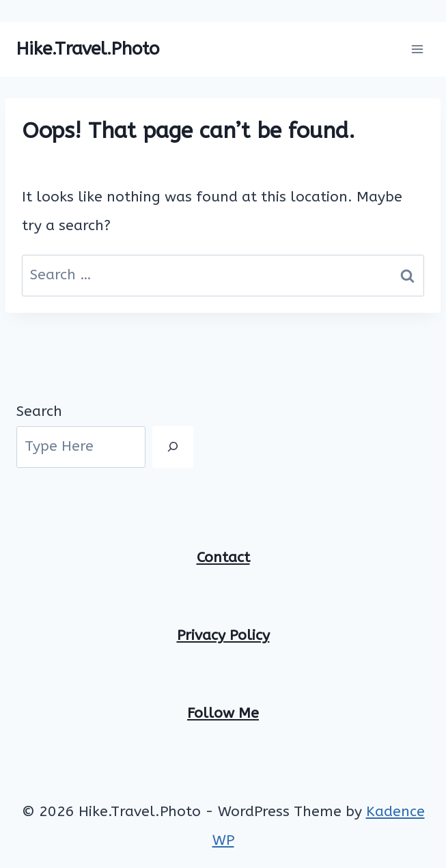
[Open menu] (417, 49)
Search (39, 411)
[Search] (173, 447)
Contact (223, 558)
